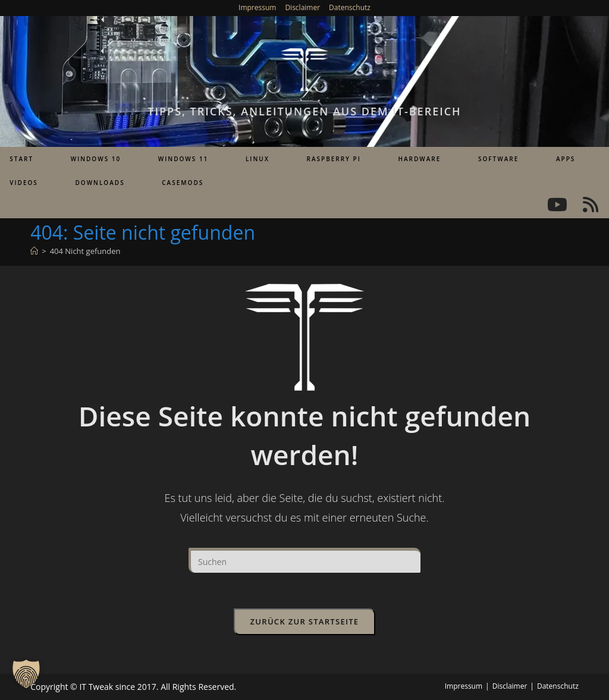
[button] (26, 674)
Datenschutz (350, 7)
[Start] (34, 251)
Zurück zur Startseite (305, 621)
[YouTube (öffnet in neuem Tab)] (557, 205)
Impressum (257, 7)
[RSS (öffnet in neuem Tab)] (591, 205)
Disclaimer (302, 7)
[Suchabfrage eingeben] (304, 560)
